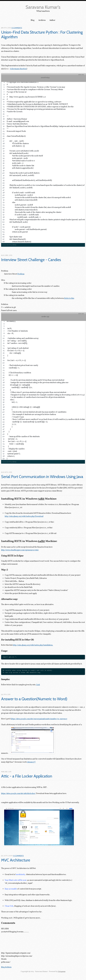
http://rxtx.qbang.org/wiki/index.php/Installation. (33, 645)
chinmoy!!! (31, 762)
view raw (81, 75)
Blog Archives (6, 967)
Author (52, 20)
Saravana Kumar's (43, 7)
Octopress (62, 972)
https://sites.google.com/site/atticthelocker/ (18, 794)
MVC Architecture (16, 860)
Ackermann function (18, 69)
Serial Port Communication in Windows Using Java (42, 477)
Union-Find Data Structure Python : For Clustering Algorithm (42, 35)
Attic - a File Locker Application (27, 776)
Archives (42, 20)
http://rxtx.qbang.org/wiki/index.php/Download (24, 516)
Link (38, 685)
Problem (21, 274)
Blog (33, 20)
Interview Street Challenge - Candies (31, 260)
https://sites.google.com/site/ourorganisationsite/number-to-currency (39, 719)
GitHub (14, 245)
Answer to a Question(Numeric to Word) (34, 699)
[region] (43, 160)
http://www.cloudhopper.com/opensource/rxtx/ (20, 550)
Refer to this (69, 298)
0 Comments (17, 28)
